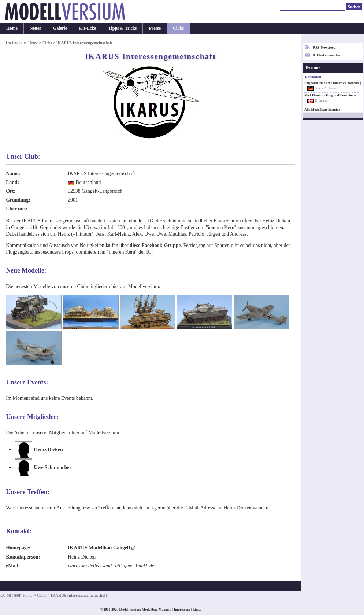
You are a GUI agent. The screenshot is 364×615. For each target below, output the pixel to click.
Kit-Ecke (88, 28)
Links (197, 610)
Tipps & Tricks (122, 28)
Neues (35, 28)
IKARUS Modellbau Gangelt (99, 548)
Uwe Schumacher (53, 467)
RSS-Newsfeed (324, 47)
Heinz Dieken (49, 449)
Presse (155, 28)
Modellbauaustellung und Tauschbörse (330, 95)
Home (12, 28)
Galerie (60, 28)
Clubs (178, 28)
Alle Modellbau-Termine (322, 110)
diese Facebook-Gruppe (155, 245)
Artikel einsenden (326, 55)
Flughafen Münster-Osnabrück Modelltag (333, 83)
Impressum (182, 610)
